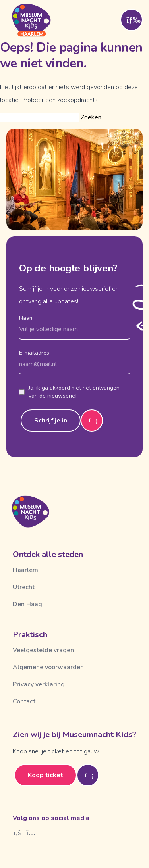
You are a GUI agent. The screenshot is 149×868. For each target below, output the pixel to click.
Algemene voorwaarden (48, 667)
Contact (24, 701)
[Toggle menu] (132, 20)
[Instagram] (31, 833)
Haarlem (25, 570)
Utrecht (24, 587)
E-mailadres (34, 353)
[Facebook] (17, 833)
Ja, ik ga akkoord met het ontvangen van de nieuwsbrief (69, 392)
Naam (26, 318)
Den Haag (27, 604)
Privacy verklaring (39, 684)
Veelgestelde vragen (43, 650)
